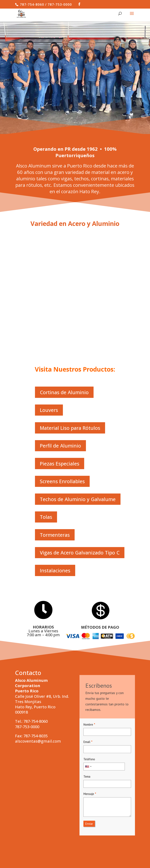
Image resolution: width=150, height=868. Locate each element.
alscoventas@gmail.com (38, 651)
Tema (87, 686)
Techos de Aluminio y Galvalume (78, 409)
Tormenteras (55, 445)
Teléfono (89, 669)
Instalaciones (55, 480)
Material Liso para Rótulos (70, 338)
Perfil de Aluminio (60, 356)
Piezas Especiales (60, 373)
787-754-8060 (36, 631)
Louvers (49, 320)
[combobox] (88, 676)
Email (87, 652)
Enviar (89, 734)
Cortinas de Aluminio (64, 302)
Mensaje (89, 704)
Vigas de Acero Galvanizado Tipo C (80, 463)
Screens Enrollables (62, 391)
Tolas (46, 427)
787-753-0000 (27, 637)
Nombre (88, 634)
